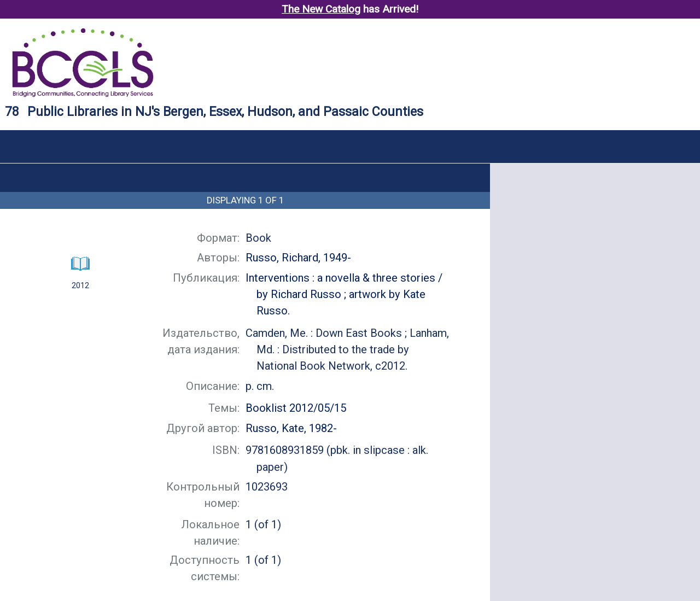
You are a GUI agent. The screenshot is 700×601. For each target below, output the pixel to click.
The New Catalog (321, 9)
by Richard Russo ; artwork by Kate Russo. (344, 294)
